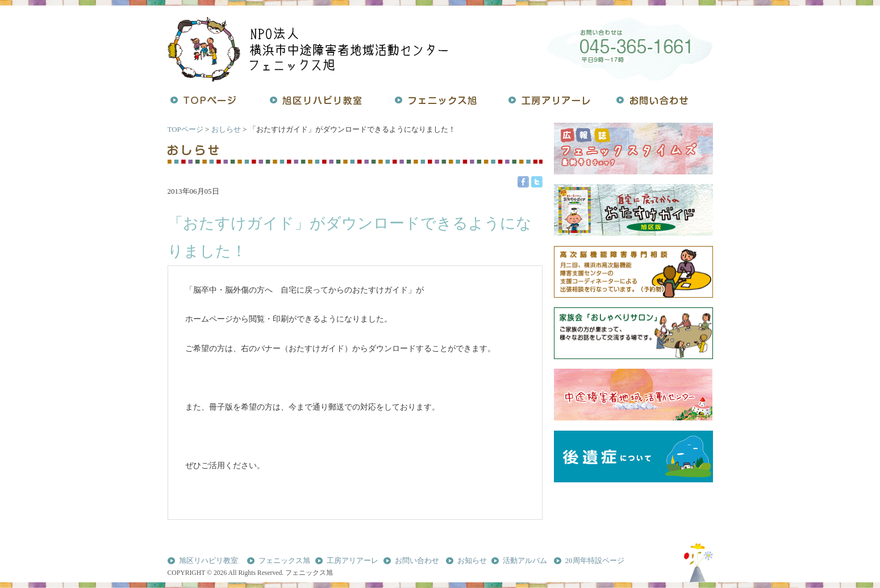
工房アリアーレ (353, 560)
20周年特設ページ (595, 560)
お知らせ (472, 560)
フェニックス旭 (284, 560)
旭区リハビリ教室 (208, 560)
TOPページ (185, 129)
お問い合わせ (417, 560)
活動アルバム (525, 560)
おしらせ (226, 129)
